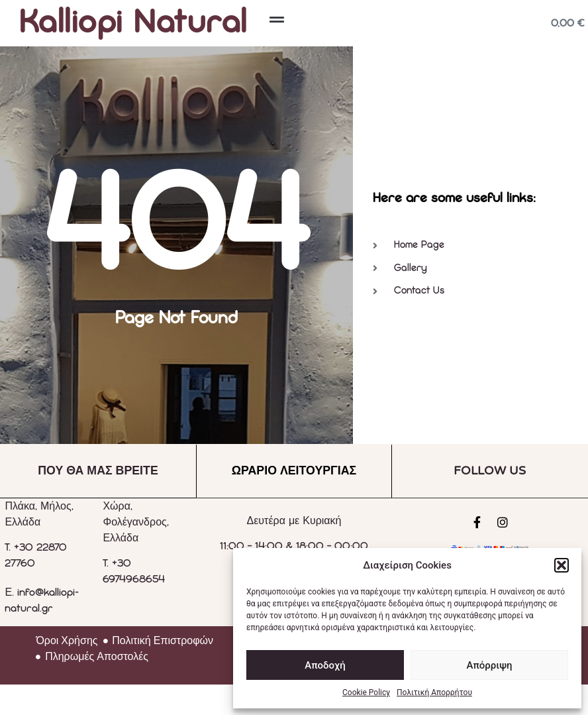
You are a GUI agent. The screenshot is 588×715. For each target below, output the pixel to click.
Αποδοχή (325, 665)
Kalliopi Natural (133, 23)
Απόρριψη (489, 665)
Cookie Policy (366, 692)
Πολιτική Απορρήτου (434, 692)
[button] (562, 565)
